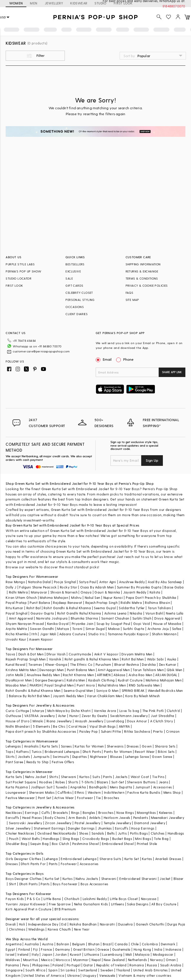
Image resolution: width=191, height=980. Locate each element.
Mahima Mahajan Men (164, 680)
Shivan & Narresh (64, 592)
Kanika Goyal (58, 624)
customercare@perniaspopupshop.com (41, 351)
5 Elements (41, 726)
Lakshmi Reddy (95, 899)
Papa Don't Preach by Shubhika (151, 598)
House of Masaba (167, 624)
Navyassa (149, 899)
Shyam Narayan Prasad (25, 624)
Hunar (74, 716)
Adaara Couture (72, 634)
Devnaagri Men (52, 670)
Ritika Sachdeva (137, 731)
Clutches (158, 833)
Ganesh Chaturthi (150, 924)
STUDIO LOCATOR (19, 278)
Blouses (116, 757)
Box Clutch (61, 844)
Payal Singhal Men (59, 685)
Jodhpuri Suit (42, 787)
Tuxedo (61, 787)
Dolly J (11, 587)
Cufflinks (65, 792)
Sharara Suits (110, 859)
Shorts (73, 782)
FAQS (130, 293)
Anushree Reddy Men (43, 675)
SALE (69, 278)
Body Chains (55, 818)
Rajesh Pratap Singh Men (26, 659)
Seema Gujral (105, 608)
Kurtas (84, 777)
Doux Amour (137, 721)
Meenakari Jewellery (168, 818)
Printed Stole (147, 844)
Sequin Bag (39, 844)
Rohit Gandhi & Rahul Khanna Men (33, 691)
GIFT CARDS (74, 286)
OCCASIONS (75, 307)
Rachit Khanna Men (78, 675)
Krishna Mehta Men (21, 670)
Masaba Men (16, 685)
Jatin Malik (15, 675)
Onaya (86, 592)
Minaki (38, 721)
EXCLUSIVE (73, 271)
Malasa (114, 629)
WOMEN (16, 3)
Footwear (85, 798)
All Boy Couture (164, 904)
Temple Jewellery (117, 823)
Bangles (89, 813)
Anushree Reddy (132, 582)
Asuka (172, 659)
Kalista (155, 592)
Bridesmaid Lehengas (62, 752)
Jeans (163, 782)
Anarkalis (31, 746)
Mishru (76, 598)
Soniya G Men (107, 691)
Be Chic (59, 726)
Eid (64, 924)
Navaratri (108, 924)
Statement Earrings (49, 828)
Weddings (36, 929)
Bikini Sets (166, 752)
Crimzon (173, 731)
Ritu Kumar (14, 608)
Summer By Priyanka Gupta (139, 587)
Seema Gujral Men (78, 691)
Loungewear (16, 792)
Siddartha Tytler (132, 608)
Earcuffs (12, 818)
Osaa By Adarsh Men (97, 587)
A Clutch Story (162, 721)
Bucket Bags (122, 839)
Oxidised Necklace (52, 833)
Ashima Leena (115, 613)
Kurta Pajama (17, 787)
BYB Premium (65, 909)
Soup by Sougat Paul (113, 624)
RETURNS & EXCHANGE (142, 271)
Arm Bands (77, 818)
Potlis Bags (139, 833)
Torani (77, 629)
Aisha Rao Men (140, 675)
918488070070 (174, 6)
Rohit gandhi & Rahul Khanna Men (92, 659)
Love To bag (129, 711)
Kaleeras (166, 813)
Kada (72, 833)
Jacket (165, 879)
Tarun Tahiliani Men (148, 670)
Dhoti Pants (92, 752)
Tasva (10, 654)
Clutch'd (173, 711)
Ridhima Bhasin (157, 603)
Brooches (111, 798)
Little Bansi (52, 899)
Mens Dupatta (121, 787)
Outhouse (13, 716)
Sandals (98, 833)
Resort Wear (145, 752)
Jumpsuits (41, 757)
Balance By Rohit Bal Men (29, 696)
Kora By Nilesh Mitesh (142, 696)
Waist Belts (31, 839)
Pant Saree (14, 762)
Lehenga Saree (137, 757)
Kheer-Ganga (56, 664)
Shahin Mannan (164, 634)
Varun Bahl (154, 613)
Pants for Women (118, 752)
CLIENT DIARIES (77, 314)
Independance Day (43, 924)
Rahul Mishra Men (112, 685)
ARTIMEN (104, 675)
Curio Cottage (17, 711)
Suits (96, 777)
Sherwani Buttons (141, 782)
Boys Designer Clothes (24, 879)
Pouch (14, 839)
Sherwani (69, 777)
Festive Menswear (20, 798)
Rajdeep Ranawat (68, 603)
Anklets (95, 818)
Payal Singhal (16, 613)
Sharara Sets (165, 746)
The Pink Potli (153, 711)
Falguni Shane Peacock (38, 587)
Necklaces (14, 813)
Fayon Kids (15, 899)
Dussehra (125, 924)
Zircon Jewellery (58, 823)
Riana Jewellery (59, 721)
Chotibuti (72, 899)
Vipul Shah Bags (103, 726)
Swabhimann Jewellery (129, 716)
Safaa (177, 629)
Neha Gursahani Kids (91, 904)
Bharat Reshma (127, 664)
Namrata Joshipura (52, 618)
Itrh (34, 634)
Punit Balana (40, 603)
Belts (111, 833)
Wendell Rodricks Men (165, 691)
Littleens (118, 904)
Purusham (103, 664)
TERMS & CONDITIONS (142, 278)
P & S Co (34, 899)
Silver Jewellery (18, 828)
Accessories (162, 787)
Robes (60, 782)
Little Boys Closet (124, 899)
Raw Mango (15, 582)
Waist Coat (140, 777)
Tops (9, 752)
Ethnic (80, 792)
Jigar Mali (48, 634)
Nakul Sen (93, 598)
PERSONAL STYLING (80, 300)
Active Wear (64, 798)
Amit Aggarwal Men (114, 670)
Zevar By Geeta (94, 716)
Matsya (63, 629)
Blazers (103, 782)
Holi (22, 924)
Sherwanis (115, 746)
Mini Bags (143, 839)
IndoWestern (114, 792)
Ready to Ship (38, 762)
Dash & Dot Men (31, 654)
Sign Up (152, 460)
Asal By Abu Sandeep (165, 582)
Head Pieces (32, 818)
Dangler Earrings (81, 828)
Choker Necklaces (20, 833)
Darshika (149, 664)
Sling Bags (71, 839)
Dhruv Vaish (56, 654)
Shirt (13, 884)
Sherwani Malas (42, 792)
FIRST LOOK (14, 286)
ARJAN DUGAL (166, 675)
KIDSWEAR (79, 3)
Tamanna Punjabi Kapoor (128, 634)
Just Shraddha (162, 716)
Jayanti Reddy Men (68, 696)
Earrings (32, 813)
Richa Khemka (17, 634)
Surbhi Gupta (134, 629)
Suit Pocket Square (21, 782)
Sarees (66, 746)
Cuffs (46, 813)
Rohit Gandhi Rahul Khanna (79, 613)
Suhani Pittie (111, 731)
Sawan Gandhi (42, 629)
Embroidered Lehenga (79, 859)
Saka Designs (138, 904)
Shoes (84, 833)
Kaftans (23, 752)
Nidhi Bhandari (18, 726)
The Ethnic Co (81, 664)
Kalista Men (76, 680)
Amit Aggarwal (21, 618)
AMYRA (124, 726)
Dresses (133, 746)
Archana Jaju (158, 629)
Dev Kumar (168, 664)
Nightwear (99, 757)
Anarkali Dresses (168, 859)
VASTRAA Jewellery (40, 716)
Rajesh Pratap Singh (102, 603)
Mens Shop (172, 792)
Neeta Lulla (175, 613)
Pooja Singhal (65, 582)
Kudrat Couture (130, 680)
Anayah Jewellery (89, 721)
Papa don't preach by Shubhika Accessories (41, 731)
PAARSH (36, 685)
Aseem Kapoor (41, 639)
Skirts (10, 757)
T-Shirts (88, 782)
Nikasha (136, 613)
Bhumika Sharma (85, 618)
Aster (62, 716)
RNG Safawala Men (144, 685)
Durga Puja (176, 924)
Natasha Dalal (39, 582)
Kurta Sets (50, 746)
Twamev (35, 664)
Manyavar (39, 592)
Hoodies (46, 782)
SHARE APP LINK (172, 372)
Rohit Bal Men (133, 659)
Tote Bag (161, 839)
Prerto (158, 731)
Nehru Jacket (36, 777)
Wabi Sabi (155, 659)
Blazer (178, 879)
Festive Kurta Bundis (144, 792)
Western (94, 792)
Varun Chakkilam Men (105, 696)
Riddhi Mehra (131, 603)
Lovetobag (115, 721)
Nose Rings (125, 813)
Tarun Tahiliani (159, 608)
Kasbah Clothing (102, 680)
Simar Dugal (95, 629)
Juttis (122, 833)
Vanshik (55, 659)
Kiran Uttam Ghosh (21, 598)
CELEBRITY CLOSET (79, 293)
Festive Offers (63, 762)
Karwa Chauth (59, 929)
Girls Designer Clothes (23, 859)
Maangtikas (146, 813)
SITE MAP (132, 300)
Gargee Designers (49, 680)
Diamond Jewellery (150, 823)
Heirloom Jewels (117, 818)
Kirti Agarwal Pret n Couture (28, 909)
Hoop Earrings (143, 828)
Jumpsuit (143, 787)
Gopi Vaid (142, 624)
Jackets (24, 757)
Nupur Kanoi (113, 598)
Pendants (141, 818)
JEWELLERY (54, 3)
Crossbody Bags (96, 839)
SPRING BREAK (133, 691)
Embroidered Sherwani (138, 879)
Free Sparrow (60, 904)
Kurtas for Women (89, 746)
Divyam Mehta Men (137, 654)
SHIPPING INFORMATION (143, 264)
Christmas (17, 929)
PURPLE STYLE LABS (20, 264)
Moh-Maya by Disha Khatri (69, 711)
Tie (98, 798)
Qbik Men (174, 670)
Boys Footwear (65, 884)
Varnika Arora (105, 711)
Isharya (38, 711)
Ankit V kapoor (106, 654)
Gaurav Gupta (42, 613)
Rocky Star (69, 587)
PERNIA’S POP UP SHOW (23, 271)
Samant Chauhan (115, 618)
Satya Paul (88, 582)
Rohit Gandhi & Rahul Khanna (67, 608)
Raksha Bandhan (83, 924)
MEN (34, 3)
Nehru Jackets (87, 879)
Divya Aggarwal (167, 618)
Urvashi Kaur (16, 639)
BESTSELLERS (75, 264)
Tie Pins (158, 777)
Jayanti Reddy (135, 592)
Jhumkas (105, 828)
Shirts (54, 777)
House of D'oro (18, 721)
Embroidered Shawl (118, 844)
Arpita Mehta (16, 629)
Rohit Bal (34, 608)
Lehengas (13, 746)
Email (104, 359)
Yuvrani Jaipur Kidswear (26, 904)
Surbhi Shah (142, 618)
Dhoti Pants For (33, 864)
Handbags (176, 833)
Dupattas (80, 757)
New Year (82, 929)
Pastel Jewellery (88, 823)
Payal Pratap (16, 603)
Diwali (11, 924)
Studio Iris (96, 634)
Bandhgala (98, 787)
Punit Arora (86, 685)
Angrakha (78, 787)
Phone (128, 359)
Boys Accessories (94, 884)
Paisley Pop (89, 731)
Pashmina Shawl (86, 844)
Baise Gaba (174, 587)
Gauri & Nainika (107, 592)
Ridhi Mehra (18, 592)
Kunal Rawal (15, 664)
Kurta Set (132, 859)
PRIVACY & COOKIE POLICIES (147, 286)
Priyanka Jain (83, 624)
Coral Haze (77, 726)
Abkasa (119, 675)
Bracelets (61, 813)
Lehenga (51, 859)
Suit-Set (118, 782)
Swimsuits (61, 757)
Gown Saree (162, 757)
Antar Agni (108, 582)
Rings (75, 813)
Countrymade (80, 654)
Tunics (37, 752)
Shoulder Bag (16, 844)
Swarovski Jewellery (26, 823)
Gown (147, 746)
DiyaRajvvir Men (19, 680)
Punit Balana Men (81, 670)
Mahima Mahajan (54, 598)
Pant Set (45, 798)
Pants (107, 777)
